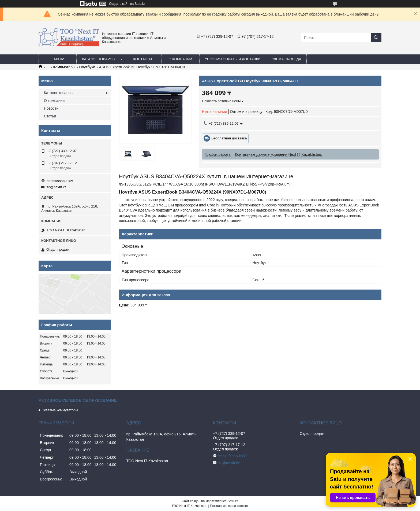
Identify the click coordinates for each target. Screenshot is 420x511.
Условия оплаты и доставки (233, 59)
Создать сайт (119, 4)
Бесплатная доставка (229, 138)
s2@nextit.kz (56, 187)
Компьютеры (64, 67)
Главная (58, 59)
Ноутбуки (87, 67)
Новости (51, 108)
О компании (180, 59)
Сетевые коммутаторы (60, 410)
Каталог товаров (98, 59)
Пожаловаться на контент (229, 506)
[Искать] (376, 38)
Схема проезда (286, 59)
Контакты (142, 59)
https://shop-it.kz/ (60, 181)
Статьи (50, 116)
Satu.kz (233, 501)
